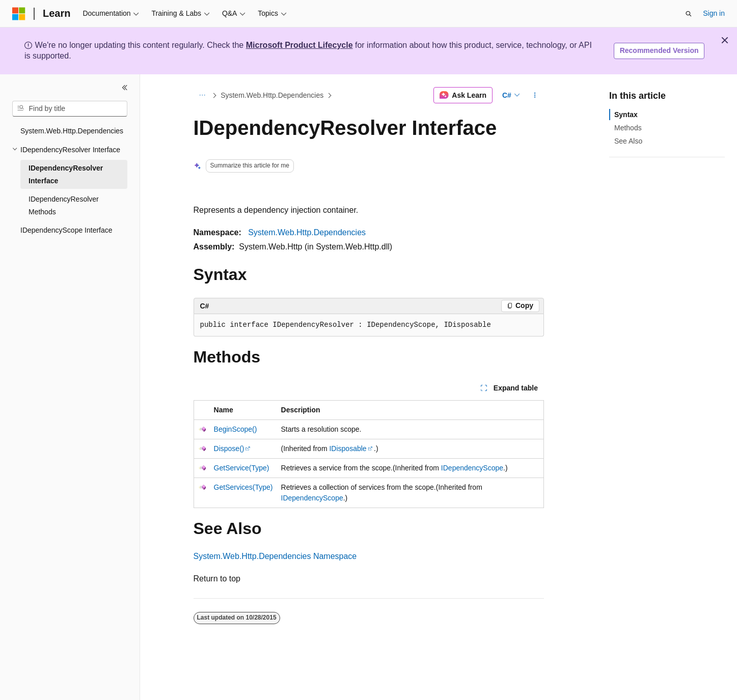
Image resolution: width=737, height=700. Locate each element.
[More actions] (535, 95)
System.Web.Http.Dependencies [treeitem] (72, 131)
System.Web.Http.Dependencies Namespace (275, 556)
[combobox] (70, 109)
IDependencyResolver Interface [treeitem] (66, 174)
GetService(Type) (242, 468)
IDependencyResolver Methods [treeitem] (64, 205)
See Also (628, 141)
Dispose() (229, 449)
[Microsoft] (19, 14)
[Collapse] (125, 88)
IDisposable (348, 449)
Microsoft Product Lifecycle (299, 45)
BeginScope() (236, 429)
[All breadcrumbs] (202, 95)
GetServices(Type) (243, 487)
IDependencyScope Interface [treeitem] (66, 230)
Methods (628, 128)
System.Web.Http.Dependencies (272, 95)
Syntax (626, 115)
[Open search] (689, 14)
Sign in (714, 13)
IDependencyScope (472, 468)
